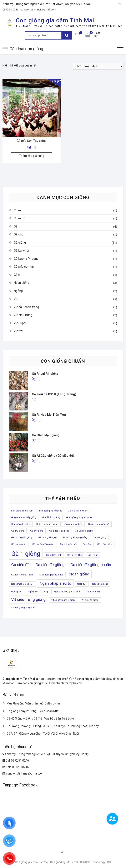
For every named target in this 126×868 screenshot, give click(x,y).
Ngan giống (21, 283)
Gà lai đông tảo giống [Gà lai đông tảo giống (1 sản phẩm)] (22, 538)
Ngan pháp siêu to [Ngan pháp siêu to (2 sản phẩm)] (55, 583)
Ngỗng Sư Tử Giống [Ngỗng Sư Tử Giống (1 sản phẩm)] (38, 592)
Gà (16, 226)
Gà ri (17, 275)
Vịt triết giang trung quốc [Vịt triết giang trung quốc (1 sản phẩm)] (24, 608)
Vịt (16, 299)
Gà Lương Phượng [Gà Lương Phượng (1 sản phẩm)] (47, 538)
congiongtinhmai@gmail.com (38, 10)
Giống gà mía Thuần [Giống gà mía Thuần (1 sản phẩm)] (47, 524)
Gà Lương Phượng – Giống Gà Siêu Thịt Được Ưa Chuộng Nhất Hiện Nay (53, 726)
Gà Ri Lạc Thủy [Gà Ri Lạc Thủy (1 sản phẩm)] (75, 555)
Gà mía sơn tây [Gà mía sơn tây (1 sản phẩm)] (19, 544)
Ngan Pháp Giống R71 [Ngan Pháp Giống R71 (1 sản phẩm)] (22, 584)
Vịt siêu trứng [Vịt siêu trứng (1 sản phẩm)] (94, 592)
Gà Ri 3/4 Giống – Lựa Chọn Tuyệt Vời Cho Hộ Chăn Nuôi (43, 734)
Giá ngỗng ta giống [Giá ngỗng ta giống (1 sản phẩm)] (21, 524)
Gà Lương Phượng (26, 259)
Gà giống (20, 243)
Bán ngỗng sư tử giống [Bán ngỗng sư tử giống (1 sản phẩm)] (51, 511)
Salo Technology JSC (98, 862)
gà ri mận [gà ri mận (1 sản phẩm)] (93, 555)
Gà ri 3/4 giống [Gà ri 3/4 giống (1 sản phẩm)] (105, 544)
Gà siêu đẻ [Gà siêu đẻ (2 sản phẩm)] (20, 565)
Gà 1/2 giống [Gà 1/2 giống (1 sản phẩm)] (18, 531)
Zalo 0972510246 (16, 767)
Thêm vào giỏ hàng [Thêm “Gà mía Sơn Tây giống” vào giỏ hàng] (32, 156)
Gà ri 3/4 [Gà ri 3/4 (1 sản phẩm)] (87, 544)
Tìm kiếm (67, 35)
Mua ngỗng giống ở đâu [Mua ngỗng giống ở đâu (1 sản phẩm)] (51, 575)
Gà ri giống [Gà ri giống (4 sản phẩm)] (26, 554)
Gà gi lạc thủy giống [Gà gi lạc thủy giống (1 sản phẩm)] (59, 531)
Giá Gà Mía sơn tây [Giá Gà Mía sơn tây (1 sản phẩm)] (78, 511)
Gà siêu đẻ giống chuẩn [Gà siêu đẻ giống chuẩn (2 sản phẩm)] (91, 565)
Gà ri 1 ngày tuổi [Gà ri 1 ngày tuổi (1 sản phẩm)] (68, 544)
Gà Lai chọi (21, 251)
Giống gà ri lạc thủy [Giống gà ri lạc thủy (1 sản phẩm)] (72, 524)
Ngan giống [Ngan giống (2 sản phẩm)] (79, 574)
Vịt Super (20, 323)
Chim (17, 210)
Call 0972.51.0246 (16, 761)
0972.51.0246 (10, 10)
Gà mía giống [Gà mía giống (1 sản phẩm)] (100, 538)
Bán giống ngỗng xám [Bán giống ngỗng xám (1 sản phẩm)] (22, 511)
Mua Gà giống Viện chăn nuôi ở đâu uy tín (33, 703)
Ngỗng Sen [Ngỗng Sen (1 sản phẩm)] (17, 592)
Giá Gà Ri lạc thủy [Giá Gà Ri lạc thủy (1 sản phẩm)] (51, 517)
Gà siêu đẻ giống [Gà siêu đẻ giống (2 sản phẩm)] (50, 565)
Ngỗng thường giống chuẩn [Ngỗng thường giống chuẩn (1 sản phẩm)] (67, 592)
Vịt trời (18, 331)
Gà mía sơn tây (24, 267)
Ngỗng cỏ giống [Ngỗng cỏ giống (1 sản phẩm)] (100, 584)
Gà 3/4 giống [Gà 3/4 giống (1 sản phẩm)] (37, 531)
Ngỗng (18, 291)
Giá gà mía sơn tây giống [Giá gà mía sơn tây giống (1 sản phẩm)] (24, 517)
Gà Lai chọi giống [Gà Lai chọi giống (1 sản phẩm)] (84, 531)
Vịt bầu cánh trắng (26, 307)
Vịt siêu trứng (23, 315)
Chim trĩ (19, 218)
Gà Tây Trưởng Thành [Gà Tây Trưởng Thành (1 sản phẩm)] (22, 575)
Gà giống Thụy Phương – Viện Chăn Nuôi (33, 711)
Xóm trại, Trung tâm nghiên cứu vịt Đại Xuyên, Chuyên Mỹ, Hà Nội (46, 754)
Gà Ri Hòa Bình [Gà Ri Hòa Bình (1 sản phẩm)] (54, 555)
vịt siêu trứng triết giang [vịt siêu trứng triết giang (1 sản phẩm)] (64, 600)
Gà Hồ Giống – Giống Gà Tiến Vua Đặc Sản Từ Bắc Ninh (42, 718)
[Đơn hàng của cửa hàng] (98, 66)
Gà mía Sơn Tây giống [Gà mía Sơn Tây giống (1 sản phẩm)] (43, 544)
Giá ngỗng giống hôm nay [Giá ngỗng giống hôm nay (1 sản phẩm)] (79, 517)
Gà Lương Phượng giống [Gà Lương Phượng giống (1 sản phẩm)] (75, 538)
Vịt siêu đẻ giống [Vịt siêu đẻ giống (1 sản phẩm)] (90, 600)
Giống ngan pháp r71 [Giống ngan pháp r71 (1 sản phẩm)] (99, 524)
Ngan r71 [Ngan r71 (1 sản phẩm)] (82, 584)
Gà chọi (19, 234)
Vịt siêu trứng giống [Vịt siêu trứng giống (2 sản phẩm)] (28, 599)
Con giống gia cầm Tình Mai (55, 20)
